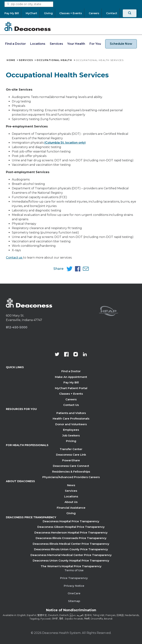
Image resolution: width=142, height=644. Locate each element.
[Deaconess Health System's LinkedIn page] (85, 355)
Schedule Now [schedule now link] (121, 44)
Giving (71, 513)
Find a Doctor (16, 44)
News (71, 485)
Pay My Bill (71, 382)
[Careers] (94, 13)
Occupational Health (54, 60)
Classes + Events (71, 394)
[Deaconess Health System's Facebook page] (66, 355)
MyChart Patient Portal (71, 388)
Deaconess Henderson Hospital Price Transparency (71, 532)
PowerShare (71, 460)
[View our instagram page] (76, 355)
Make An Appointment (71, 377)
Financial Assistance (71, 508)
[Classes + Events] (71, 13)
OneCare (74, 593)
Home (11, 60)
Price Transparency (74, 578)
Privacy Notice (74, 586)
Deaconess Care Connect (71, 466)
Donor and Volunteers (71, 424)
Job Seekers (71, 435)
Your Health (76, 44)
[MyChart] (31, 13)
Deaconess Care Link (71, 455)
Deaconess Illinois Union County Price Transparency (71, 549)
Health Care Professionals (71, 418)
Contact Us (71, 405)
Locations (38, 44)
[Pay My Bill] (13, 13)
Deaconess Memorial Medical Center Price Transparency (71, 555)
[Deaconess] (28, 26)
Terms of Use (74, 570)
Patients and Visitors (71, 413)
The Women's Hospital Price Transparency (71, 566)
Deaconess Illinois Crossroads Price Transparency (71, 538)
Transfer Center (71, 449)
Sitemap (74, 601)
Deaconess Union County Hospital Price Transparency (71, 560)
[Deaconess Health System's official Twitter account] (57, 355)
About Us (71, 502)
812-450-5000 (17, 327)
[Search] (130, 13)
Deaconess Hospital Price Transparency (71, 521)
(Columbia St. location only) (65, 143)
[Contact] (112, 13)
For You (95, 44)
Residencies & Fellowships (71, 472)
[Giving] (48, 13)
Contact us (15, 258)
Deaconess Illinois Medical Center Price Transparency (71, 544)
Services (56, 44)
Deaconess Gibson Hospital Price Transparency (71, 527)
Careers (71, 399)
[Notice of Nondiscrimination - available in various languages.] (71, 611)
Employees (71, 430)
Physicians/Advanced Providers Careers (71, 477)
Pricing (71, 441)
